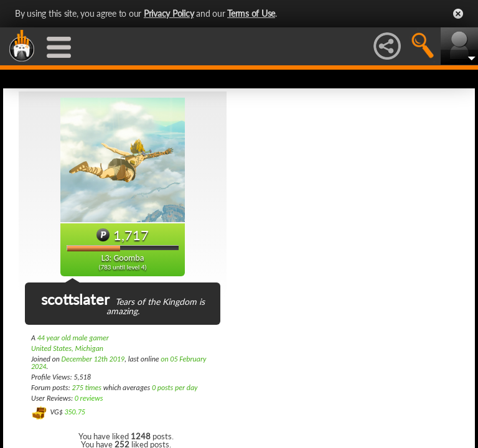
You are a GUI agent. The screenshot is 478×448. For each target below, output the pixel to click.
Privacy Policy (169, 13)
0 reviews (89, 398)
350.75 (74, 412)
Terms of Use (251, 13)
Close (458, 14)
